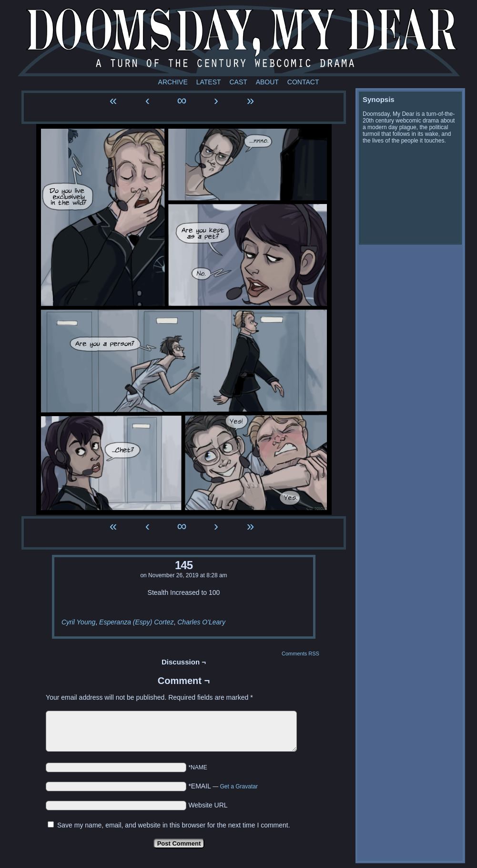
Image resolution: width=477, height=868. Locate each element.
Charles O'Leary (201, 622)
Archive (173, 82)
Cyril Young (78, 622)
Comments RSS (300, 654)
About (267, 82)
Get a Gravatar (239, 786)
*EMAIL (223, 786)
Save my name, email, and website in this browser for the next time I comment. (174, 825)
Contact (303, 82)
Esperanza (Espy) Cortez (136, 622)
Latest (209, 82)
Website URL (208, 805)
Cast (238, 82)
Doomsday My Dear (239, 41)
